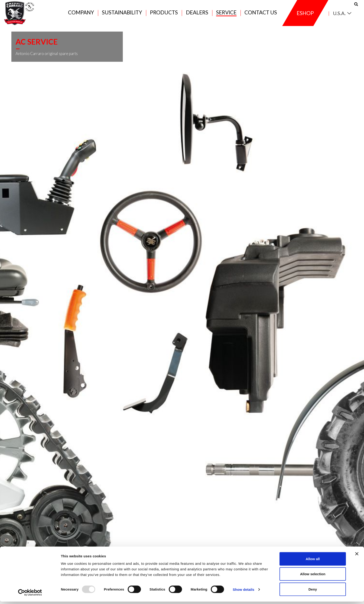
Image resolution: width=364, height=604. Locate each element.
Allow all (313, 561)
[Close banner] (357, 556)
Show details (244, 592)
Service (226, 14)
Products (164, 14)
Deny (313, 592)
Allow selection (313, 576)
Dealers (197, 14)
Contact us (261, 14)
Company (81, 14)
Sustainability (122, 14)
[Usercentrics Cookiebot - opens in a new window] (30, 595)
